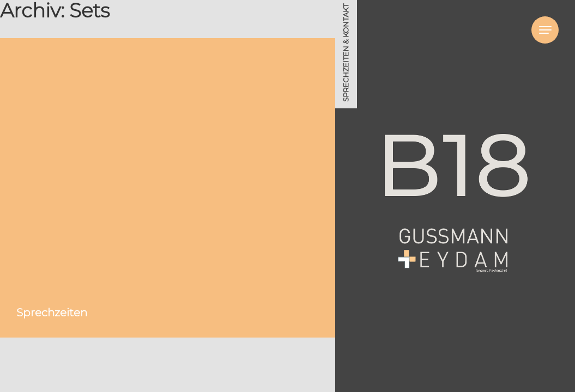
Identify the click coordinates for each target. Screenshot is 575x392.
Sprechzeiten (52, 313)
